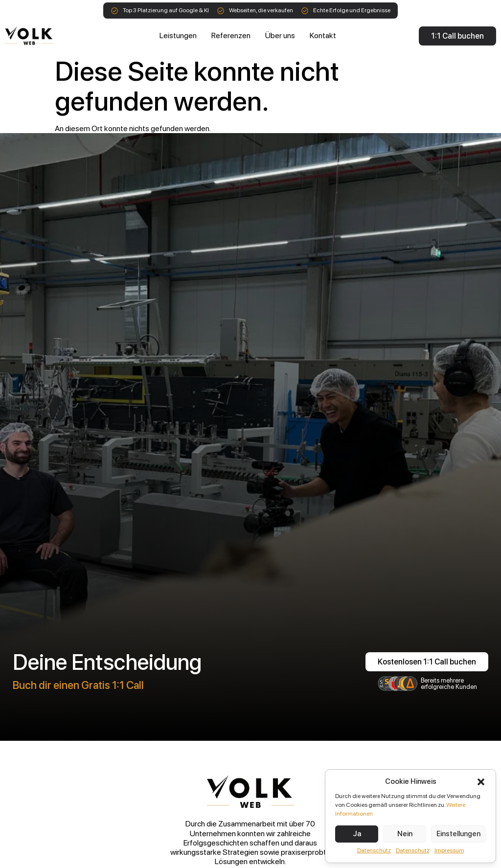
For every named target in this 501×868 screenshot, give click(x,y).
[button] (481, 782)
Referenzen (231, 35)
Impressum (449, 850)
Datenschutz (374, 850)
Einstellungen (458, 834)
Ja (357, 834)
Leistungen (178, 35)
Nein (405, 834)
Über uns (280, 35)
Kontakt (323, 35)
